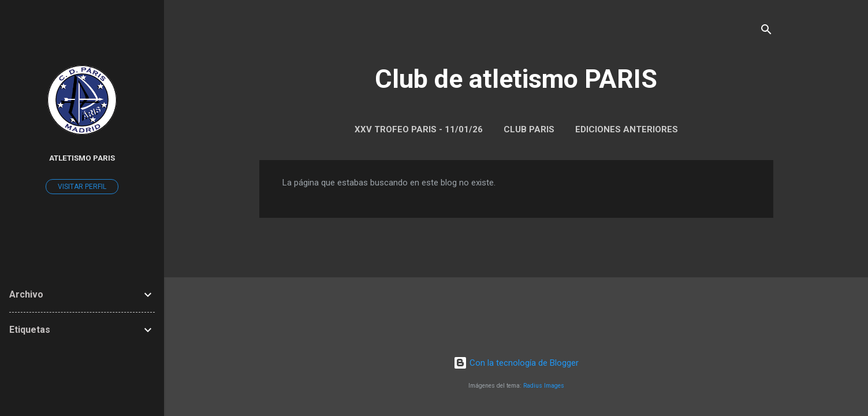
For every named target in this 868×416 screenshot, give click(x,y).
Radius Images (544, 386)
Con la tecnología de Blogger (516, 363)
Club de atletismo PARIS (516, 79)
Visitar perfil (82, 187)
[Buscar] (766, 31)
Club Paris (529, 129)
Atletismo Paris (82, 158)
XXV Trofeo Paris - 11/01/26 (419, 129)
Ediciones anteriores (627, 129)
